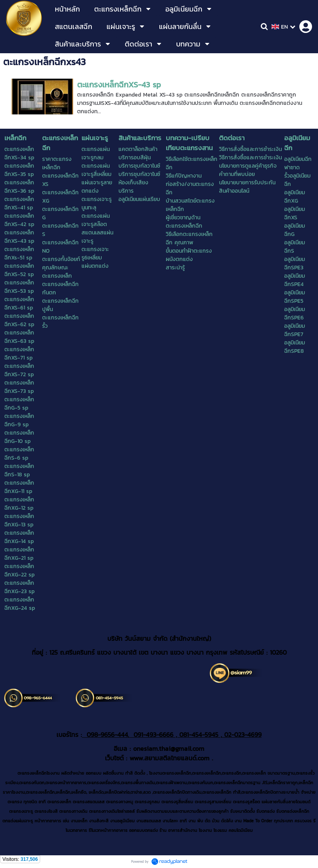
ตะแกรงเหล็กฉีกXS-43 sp (119, 85)
